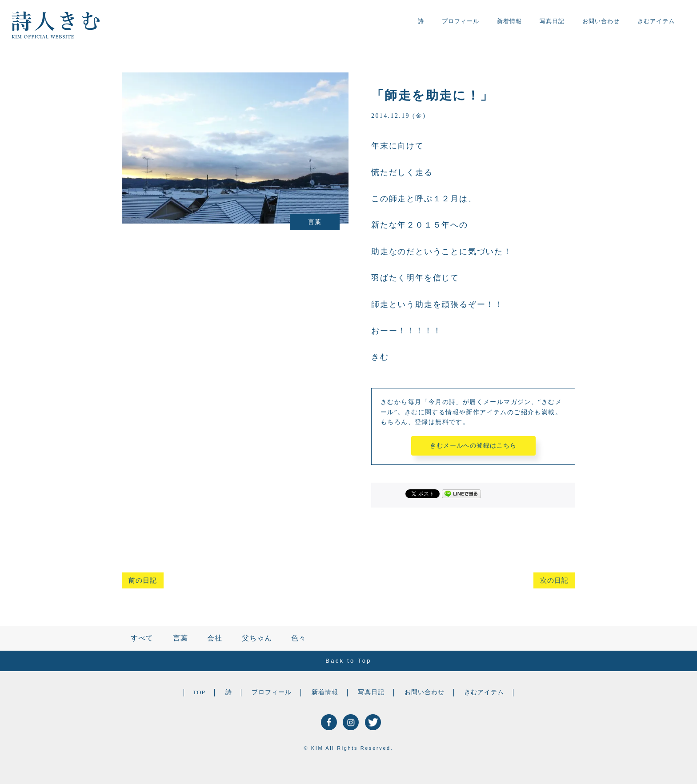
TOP (199, 692)
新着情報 (509, 21)
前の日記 (143, 580)
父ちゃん (257, 638)
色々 (299, 638)
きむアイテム (656, 21)
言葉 (180, 638)
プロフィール (461, 21)
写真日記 (552, 21)
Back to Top (348, 661)
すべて (142, 638)
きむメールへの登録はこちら (473, 446)
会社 (215, 638)
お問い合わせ (601, 21)
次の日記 (554, 580)
